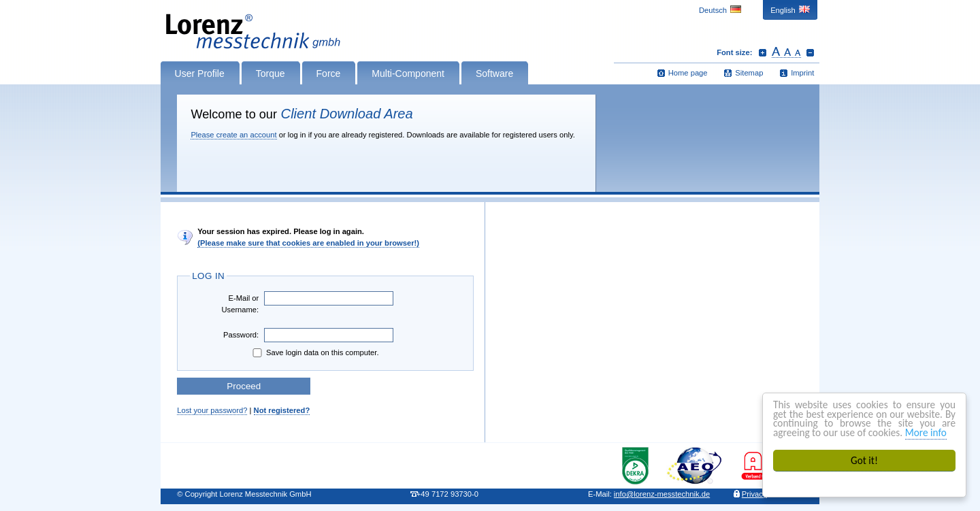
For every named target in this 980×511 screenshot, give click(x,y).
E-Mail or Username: (240, 304)
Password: (241, 335)
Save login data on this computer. (314, 353)
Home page (688, 73)
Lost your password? (212, 410)
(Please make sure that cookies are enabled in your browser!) (308, 243)
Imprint (802, 73)
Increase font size (763, 52)
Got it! (864, 460)
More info (926, 432)
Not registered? (282, 410)
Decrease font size (810, 52)
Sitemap (749, 73)
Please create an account (233, 135)
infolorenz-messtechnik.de (662, 494)
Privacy (754, 494)
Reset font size (786, 52)
